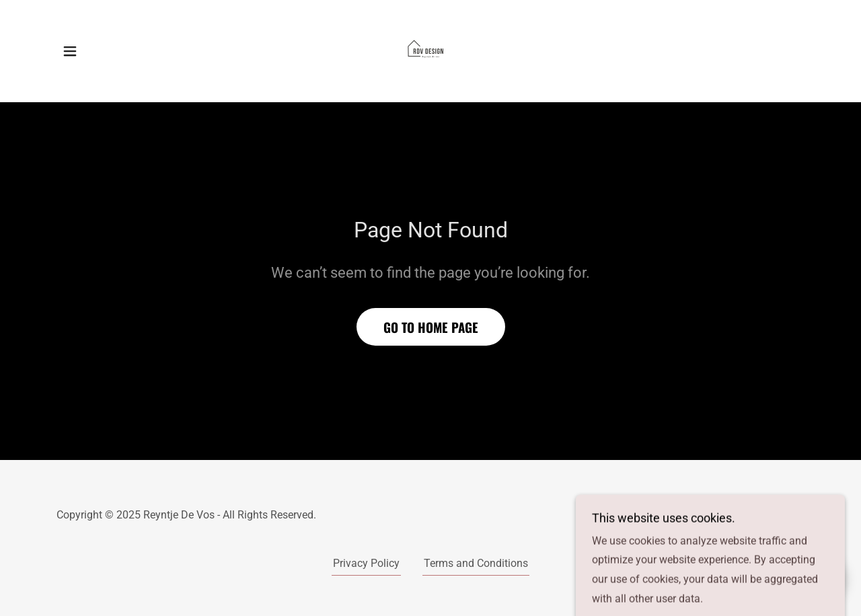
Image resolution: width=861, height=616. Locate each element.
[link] (430, 50)
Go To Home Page (431, 327)
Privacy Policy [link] (366, 563)
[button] (70, 51)
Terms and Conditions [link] (476, 563)
